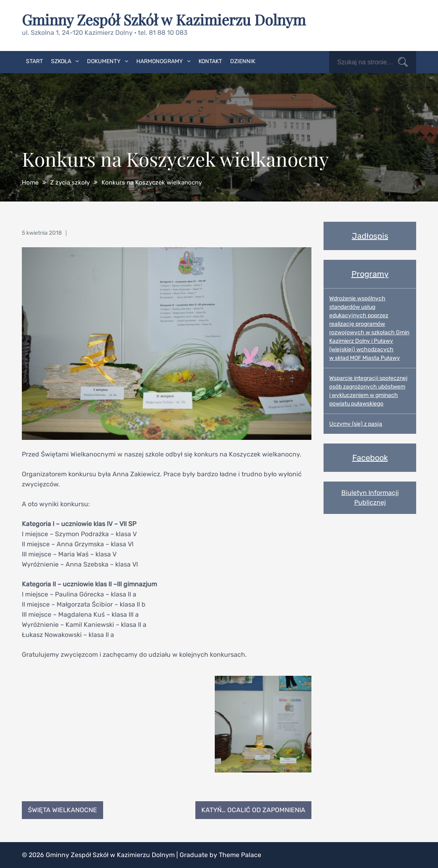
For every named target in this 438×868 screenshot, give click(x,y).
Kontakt (210, 61)
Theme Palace (240, 855)
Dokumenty (104, 61)
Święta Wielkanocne (62, 810)
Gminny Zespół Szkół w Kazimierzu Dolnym (164, 19)
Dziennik (243, 61)
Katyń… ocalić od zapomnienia (253, 810)
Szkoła (61, 61)
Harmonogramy (160, 61)
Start (34, 61)
